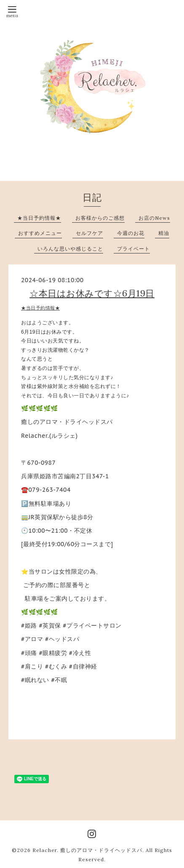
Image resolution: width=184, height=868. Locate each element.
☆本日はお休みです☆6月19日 (92, 293)
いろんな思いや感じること (70, 249)
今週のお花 (131, 233)
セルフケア (89, 233)
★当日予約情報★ (39, 218)
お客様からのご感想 (100, 218)
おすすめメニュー (40, 233)
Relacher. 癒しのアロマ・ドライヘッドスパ (87, 850)
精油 (164, 233)
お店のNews (154, 218)
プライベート (133, 249)
